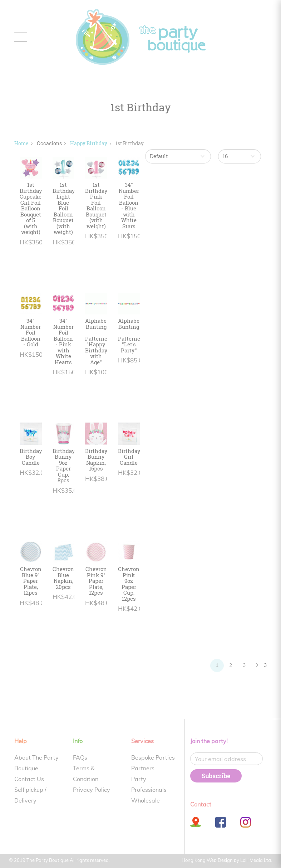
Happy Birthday (89, 143)
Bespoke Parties (153, 758)
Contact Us (29, 779)
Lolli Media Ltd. (256, 861)
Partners (143, 769)
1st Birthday (130, 143)
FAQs (80, 758)
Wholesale (146, 801)
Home (21, 143)
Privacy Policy (92, 790)
